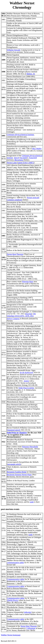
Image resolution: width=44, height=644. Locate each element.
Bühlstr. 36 (31, 74)
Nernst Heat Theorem (15, 254)
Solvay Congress (13, 319)
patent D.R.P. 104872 (26, 163)
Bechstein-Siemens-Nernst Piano (19, 475)
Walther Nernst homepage (11, 635)
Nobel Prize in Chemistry (17, 433)
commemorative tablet (15, 563)
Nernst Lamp (12, 163)
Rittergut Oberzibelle (30, 447)
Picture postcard (33, 198)
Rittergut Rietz (28, 282)
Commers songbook (14, 200)
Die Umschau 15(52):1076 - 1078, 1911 (21, 315)
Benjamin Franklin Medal (17, 472)
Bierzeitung (19, 160)
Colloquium (31, 628)
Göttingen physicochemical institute (20, 135)
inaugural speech (14, 430)
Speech (16, 158)
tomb (32, 502)
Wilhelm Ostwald (14, 50)
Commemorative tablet (16, 579)
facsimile (24, 158)
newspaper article (14, 464)
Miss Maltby (37, 149)
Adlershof (28, 612)
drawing (28, 314)
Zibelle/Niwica (13, 600)
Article (26, 381)
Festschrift (33, 158)
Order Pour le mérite (26, 388)
